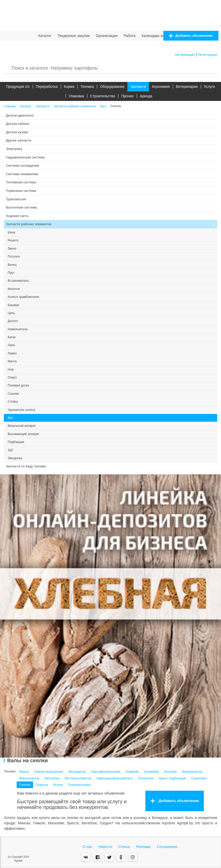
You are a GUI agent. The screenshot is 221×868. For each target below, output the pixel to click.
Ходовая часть (17, 216)
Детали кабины (18, 124)
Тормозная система (21, 191)
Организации (107, 36)
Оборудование (112, 87)
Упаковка (76, 96)
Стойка (13, 402)
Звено (12, 249)
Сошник (13, 394)
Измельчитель (18, 329)
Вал (103, 106)
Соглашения (167, 847)
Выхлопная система (21, 207)
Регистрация (207, 55)
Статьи (124, 847)
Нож (11, 370)
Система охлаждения (22, 166)
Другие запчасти (19, 140)
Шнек (12, 232)
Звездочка (15, 458)
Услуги (209, 87)
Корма (69, 87)
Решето (13, 240)
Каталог (45, 36)
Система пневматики (22, 174)
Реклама (143, 847)
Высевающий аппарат (23, 434)
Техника (87, 87)
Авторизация (185, 55)
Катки (12, 337)
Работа (129, 36)
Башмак (13, 305)
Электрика (14, 149)
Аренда (146, 96)
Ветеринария (187, 87)
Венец (12, 265)
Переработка (47, 87)
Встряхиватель (18, 281)
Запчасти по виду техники (26, 466)
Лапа (11, 345)
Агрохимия (161, 87)
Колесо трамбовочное (23, 297)
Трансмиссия (16, 199)
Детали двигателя (20, 115)
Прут (11, 273)
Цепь (11, 313)
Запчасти (138, 87)
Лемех (12, 353)
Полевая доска (18, 385)
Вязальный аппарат (22, 426)
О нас (87, 847)
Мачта (12, 361)
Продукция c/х (18, 87)
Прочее (127, 96)
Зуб (10, 450)
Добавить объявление (191, 36)
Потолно (14, 257)
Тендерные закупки (74, 36)
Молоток (14, 289)
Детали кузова (17, 132)
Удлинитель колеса (21, 410)
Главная (10, 106)
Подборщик (16, 442)
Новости (105, 847)
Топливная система (21, 182)
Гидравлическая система (25, 157)
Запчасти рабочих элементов (75, 106)
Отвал (12, 378)
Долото (13, 321)
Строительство (103, 96)
